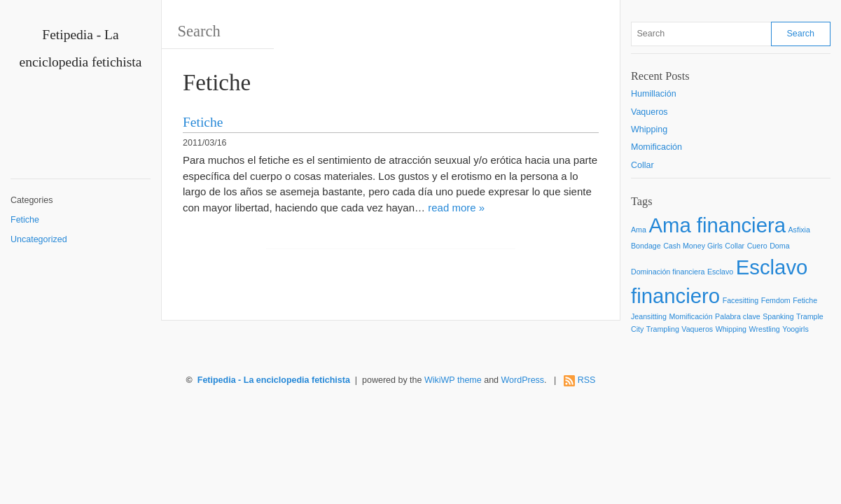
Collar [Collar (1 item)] (735, 246)
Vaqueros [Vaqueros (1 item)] (697, 329)
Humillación (654, 94)
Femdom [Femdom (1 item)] (776, 300)
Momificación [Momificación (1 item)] (690, 316)
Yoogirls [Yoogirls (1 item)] (795, 329)
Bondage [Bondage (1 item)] (646, 246)
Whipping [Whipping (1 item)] (731, 329)
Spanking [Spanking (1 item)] (778, 316)
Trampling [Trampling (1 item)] (663, 329)
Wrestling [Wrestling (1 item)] (765, 329)
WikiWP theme (453, 380)
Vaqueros (649, 112)
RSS (587, 380)
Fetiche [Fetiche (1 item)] (805, 300)
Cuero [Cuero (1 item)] (757, 246)
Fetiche (25, 220)
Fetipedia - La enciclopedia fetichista (274, 380)
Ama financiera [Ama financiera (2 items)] (717, 225)
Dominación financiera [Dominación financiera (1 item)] (668, 272)
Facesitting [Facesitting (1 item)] (741, 300)
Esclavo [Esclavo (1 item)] (720, 272)
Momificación (656, 147)
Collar (642, 165)
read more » (456, 208)
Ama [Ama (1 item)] (639, 230)
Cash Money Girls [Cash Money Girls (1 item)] (693, 246)
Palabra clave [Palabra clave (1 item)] (738, 316)
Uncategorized (39, 239)
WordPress (523, 380)
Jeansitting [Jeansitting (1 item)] (649, 316)
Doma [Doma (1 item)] (779, 246)
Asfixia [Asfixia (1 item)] (799, 230)
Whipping (649, 129)
